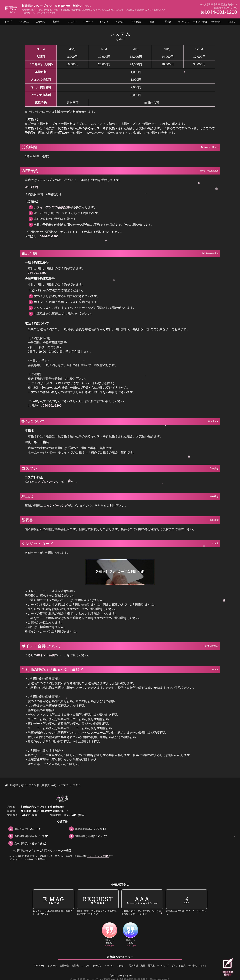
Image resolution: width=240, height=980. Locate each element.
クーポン (94, 965)
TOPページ (28, 965)
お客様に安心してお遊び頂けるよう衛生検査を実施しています (142, 902)
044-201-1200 (49, 236)
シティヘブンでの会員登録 (52, 207)
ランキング (170, 965)
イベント (108, 965)
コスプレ (81, 965)
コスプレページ (45, 482)
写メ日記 (135, 965)
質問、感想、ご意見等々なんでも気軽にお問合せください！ (98, 902)
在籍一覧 (56, 965)
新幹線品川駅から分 (90, 829)
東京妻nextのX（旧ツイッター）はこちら (186, 902)
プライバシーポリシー (120, 975)
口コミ (214, 965)
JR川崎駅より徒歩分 (91, 836)
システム (43, 965)
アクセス (121, 965)
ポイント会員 (46, 655)
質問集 (156, 965)
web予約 (202, 965)
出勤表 (68, 965)
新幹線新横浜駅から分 (31, 836)
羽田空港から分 (27, 829)
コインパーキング (56, 506)
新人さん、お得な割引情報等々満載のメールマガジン (53, 902)
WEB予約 (31, 187)
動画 (146, 965)
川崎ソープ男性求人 (131, 935)
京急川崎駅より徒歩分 (30, 843)
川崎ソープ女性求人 (109, 935)
